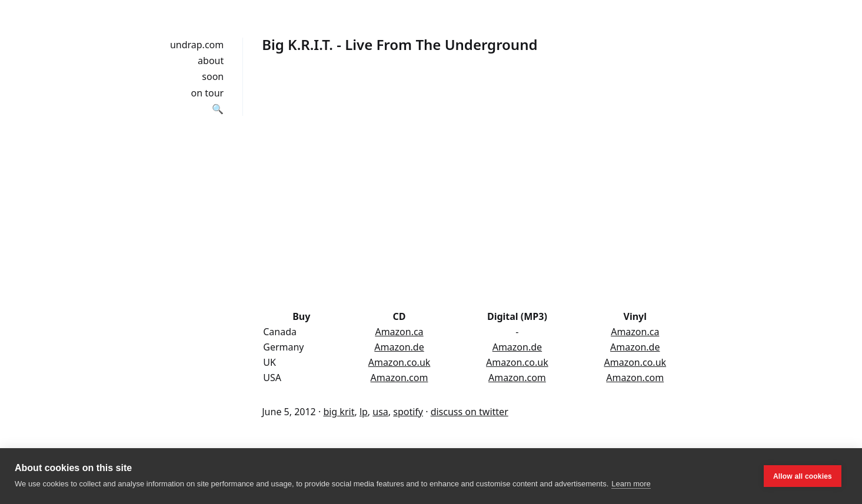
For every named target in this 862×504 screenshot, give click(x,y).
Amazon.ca (399, 332)
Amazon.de (399, 347)
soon (213, 76)
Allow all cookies (803, 476)
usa (380, 412)
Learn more (631, 484)
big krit (339, 412)
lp (364, 412)
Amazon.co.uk (400, 362)
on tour (208, 93)
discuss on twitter (470, 412)
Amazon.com (400, 378)
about (211, 61)
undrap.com (197, 45)
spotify (408, 412)
